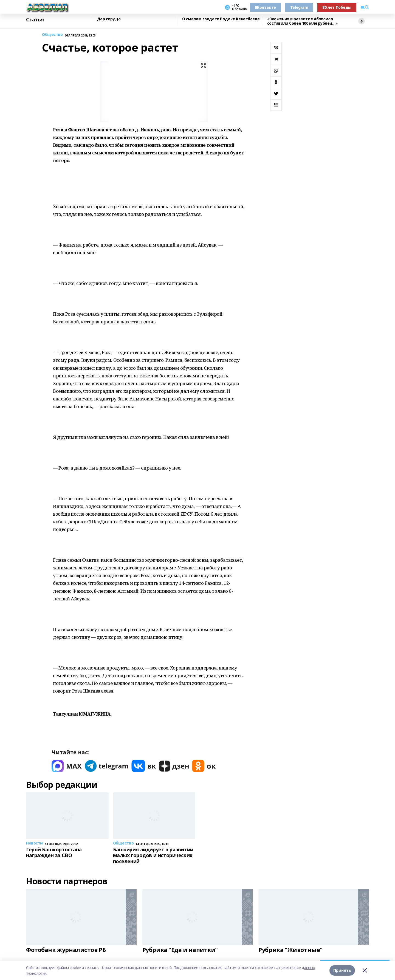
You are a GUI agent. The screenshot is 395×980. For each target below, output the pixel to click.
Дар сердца (109, 19)
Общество (52, 35)
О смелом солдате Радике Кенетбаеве (221, 19)
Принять (342, 970)
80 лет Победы (337, 7)
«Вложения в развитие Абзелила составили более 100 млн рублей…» (303, 21)
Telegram (299, 7)
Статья (35, 20)
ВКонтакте (265, 7)
